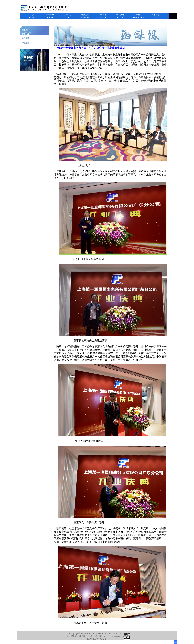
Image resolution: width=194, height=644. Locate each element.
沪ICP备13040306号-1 (95, 639)
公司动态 (26, 38)
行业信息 (26, 43)
